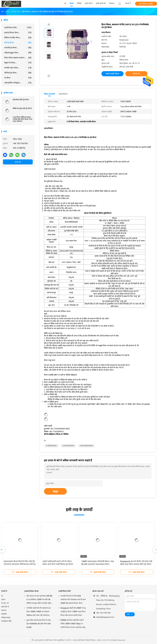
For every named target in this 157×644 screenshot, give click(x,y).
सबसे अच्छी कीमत (113, 74)
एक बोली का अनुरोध (146, 4)
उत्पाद (3, 599)
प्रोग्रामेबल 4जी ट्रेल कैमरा (21, 100)
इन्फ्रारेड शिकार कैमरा (32, 591)
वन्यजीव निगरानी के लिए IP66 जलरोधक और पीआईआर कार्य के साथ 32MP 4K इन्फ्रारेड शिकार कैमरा (73, 599)
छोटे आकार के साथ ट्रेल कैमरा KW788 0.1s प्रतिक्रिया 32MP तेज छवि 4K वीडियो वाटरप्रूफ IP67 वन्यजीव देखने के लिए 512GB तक (40, 600)
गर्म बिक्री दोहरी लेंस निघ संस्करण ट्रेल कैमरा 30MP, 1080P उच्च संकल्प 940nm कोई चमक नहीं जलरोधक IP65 (39, 612)
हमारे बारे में (5, 607)
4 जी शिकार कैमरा (51, 446)
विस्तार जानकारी (50, 94)
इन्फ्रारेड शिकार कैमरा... (18, 33)
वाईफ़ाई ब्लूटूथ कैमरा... (18, 53)
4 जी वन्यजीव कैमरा (68, 446)
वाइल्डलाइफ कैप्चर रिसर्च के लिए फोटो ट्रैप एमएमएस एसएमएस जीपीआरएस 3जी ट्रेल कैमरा (20, 564)
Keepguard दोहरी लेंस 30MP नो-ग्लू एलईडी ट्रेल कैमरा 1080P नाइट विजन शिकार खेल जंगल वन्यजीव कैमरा (73, 612)
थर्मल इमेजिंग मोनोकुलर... (18, 83)
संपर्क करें (18, 162)
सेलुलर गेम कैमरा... (18, 63)
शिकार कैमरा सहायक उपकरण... (18, 58)
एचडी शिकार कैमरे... (18, 28)
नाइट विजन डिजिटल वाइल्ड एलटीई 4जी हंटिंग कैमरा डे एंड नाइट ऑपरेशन (22, 119)
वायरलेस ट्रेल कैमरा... (18, 48)
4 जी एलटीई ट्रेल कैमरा (87, 446)
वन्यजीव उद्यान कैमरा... (18, 68)
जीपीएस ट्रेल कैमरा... (18, 73)
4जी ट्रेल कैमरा (18, 43)
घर (2, 596)
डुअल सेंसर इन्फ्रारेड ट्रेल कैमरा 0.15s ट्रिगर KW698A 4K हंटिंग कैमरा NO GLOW (39, 624)
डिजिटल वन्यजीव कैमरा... (18, 38)
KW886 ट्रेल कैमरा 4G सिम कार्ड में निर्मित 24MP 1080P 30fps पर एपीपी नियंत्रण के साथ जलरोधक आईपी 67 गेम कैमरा (73, 624)
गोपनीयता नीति (6, 621)
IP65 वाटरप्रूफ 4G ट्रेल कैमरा (22, 108)
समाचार (4, 610)
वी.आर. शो (5, 603)
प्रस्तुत (55, 491)
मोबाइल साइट (6, 617)
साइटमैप (4, 614)
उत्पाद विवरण (63, 94)
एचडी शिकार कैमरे (65, 591)
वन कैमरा (18, 78)
